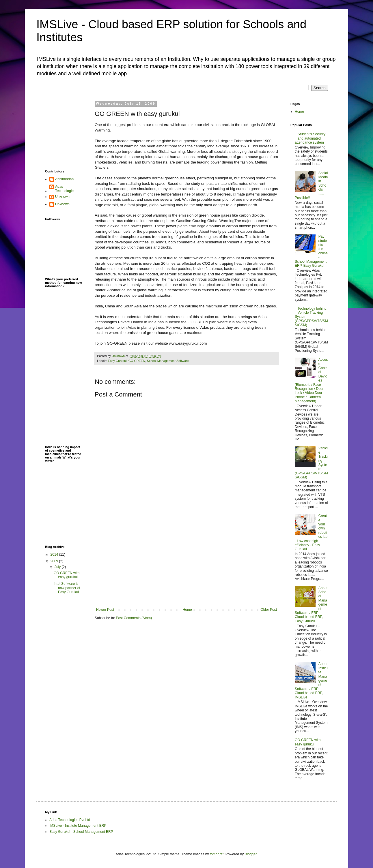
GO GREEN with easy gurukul (67, 575)
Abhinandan (64, 179)
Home (187, 610)
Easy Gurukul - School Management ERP (81, 832)
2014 (55, 555)
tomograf (217, 854)
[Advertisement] (186, 564)
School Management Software (168, 361)
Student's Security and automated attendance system (310, 138)
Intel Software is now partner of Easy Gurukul (67, 588)
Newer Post (105, 610)
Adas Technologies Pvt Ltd (70, 820)
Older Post (269, 610)
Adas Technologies (65, 189)
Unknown (62, 197)
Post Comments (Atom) (134, 618)
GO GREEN (137, 361)
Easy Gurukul (117, 361)
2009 (55, 561)
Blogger (251, 854)
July (58, 567)
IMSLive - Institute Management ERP (78, 826)
